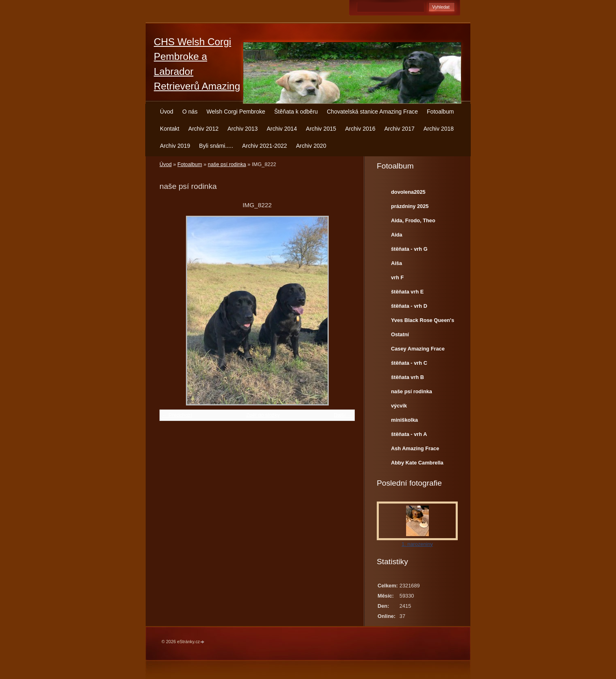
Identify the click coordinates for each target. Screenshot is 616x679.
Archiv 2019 (175, 146)
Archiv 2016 (360, 129)
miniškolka (404, 420)
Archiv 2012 (203, 129)
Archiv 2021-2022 (264, 146)
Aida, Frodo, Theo (413, 220)
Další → (343, 415)
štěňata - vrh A (409, 434)
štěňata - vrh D (409, 306)
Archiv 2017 (399, 129)
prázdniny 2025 (410, 206)
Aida (397, 235)
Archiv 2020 (311, 146)
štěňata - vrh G (409, 249)
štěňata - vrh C (409, 363)
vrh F (397, 277)
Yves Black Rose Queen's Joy (423, 322)
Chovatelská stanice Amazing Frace (372, 112)
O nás (190, 112)
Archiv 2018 (439, 129)
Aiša (396, 263)
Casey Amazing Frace (418, 349)
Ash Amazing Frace (415, 448)
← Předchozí (177, 415)
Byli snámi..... (216, 146)
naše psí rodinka (227, 164)
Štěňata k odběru (296, 112)
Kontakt (170, 129)
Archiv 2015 (321, 129)
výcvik (399, 406)
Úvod (167, 112)
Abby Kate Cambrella (417, 463)
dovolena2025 (408, 192)
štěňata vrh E (407, 292)
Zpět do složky (263, 415)
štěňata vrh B (407, 377)
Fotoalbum (440, 112)
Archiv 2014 (282, 129)
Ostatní (400, 334)
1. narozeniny (417, 544)
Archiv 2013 (242, 129)
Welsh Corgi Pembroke (236, 112)
